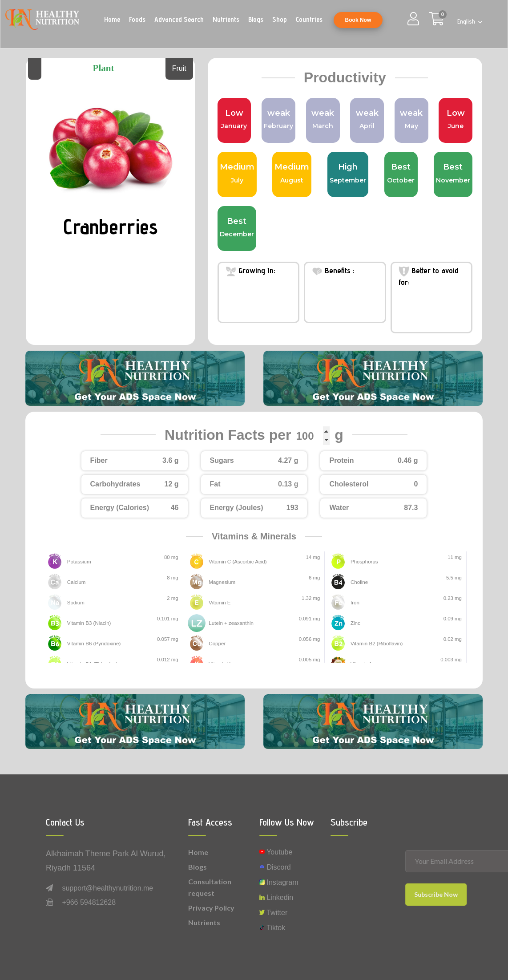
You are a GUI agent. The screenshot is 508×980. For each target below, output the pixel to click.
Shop (280, 19)
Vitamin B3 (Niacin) (89, 623)
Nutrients (226, 19)
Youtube (276, 852)
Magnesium (222, 582)
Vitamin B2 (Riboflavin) (376, 644)
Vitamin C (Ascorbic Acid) (237, 562)
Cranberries (111, 226)
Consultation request (210, 887)
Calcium (76, 582)
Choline (359, 582)
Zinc (355, 623)
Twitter (273, 913)
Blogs (256, 19)
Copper (217, 644)
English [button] (467, 22)
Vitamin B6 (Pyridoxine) (94, 644)
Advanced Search (179, 19)
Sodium (76, 603)
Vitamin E (220, 603)
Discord (275, 867)
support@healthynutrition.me (107, 888)
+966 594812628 (89, 902)
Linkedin (276, 897)
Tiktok (272, 928)
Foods (137, 19)
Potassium (79, 562)
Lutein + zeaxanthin (231, 623)
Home (112, 19)
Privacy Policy (211, 908)
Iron (355, 603)
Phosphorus (364, 562)
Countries (309, 19)
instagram (279, 882)
